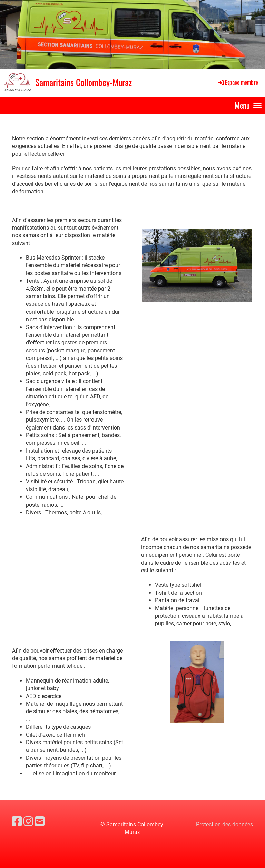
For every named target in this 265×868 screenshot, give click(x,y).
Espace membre (238, 82)
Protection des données (224, 824)
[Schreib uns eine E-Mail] (40, 821)
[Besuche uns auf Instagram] (28, 821)
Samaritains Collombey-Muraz (84, 82)
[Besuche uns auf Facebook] (17, 821)
